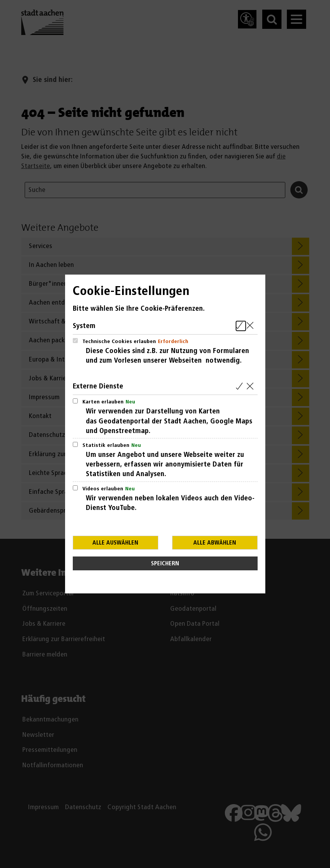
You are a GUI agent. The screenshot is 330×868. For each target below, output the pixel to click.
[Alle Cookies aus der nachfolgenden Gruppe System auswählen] (241, 326)
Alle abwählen (215, 543)
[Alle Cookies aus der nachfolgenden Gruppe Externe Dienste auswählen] (241, 386)
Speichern (165, 564)
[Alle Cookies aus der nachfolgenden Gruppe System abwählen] (252, 326)
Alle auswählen (115, 543)
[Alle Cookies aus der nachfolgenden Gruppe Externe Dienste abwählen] (252, 386)
